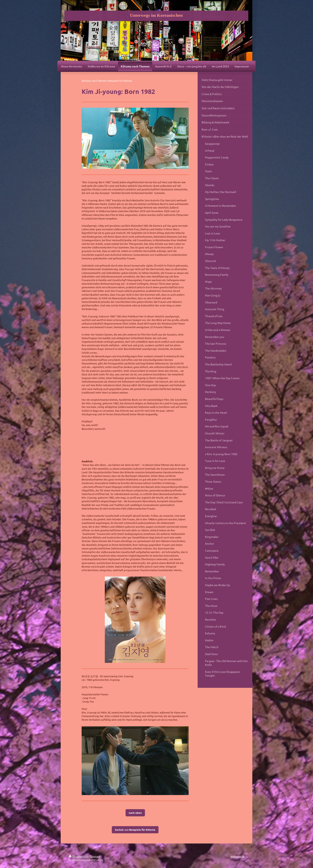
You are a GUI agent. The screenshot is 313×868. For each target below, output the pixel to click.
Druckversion (79, 856)
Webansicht (238, 856)
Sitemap (95, 856)
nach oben (135, 813)
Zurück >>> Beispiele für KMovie (135, 830)
